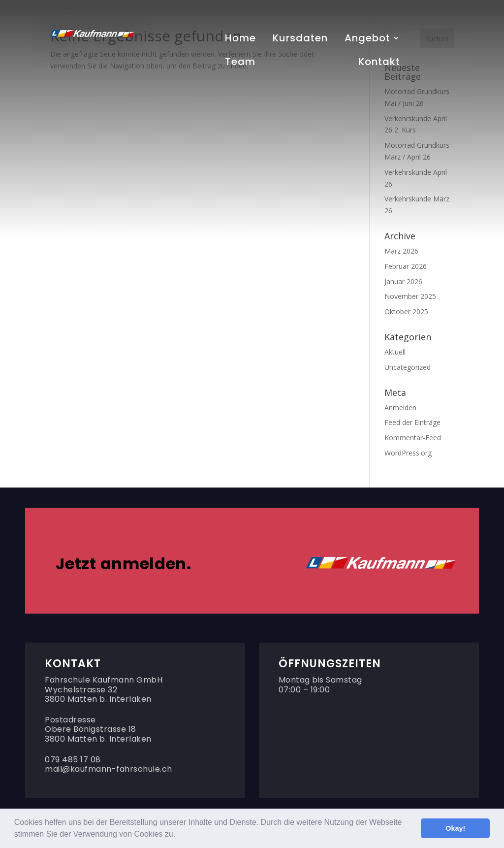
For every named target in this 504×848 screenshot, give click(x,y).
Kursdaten (300, 40)
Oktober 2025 (406, 311)
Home (240, 40)
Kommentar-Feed (413, 438)
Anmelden (400, 408)
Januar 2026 (403, 281)
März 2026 (401, 251)
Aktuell (395, 352)
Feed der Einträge (412, 422)
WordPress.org (408, 453)
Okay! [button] (455, 828)
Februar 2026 (406, 266)
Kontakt (379, 64)
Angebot (367, 40)
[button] (179, 835)
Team (240, 64)
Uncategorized (408, 367)
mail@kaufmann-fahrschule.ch (109, 769)
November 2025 (410, 296)
